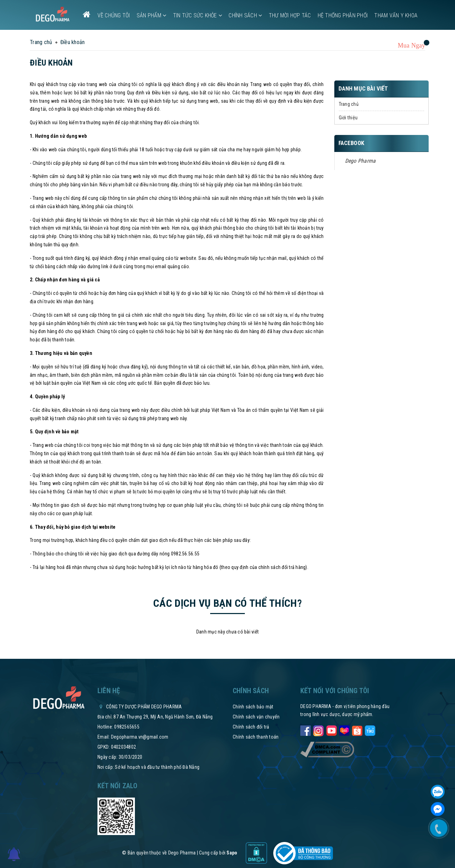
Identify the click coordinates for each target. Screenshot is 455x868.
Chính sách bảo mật (253, 707)
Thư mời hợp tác (290, 15)
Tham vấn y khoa (396, 15)
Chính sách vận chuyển (256, 717)
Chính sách (245, 15)
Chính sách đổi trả (251, 727)
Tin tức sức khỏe (198, 15)
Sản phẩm (152, 15)
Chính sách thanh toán (256, 737)
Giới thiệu (348, 118)
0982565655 (127, 727)
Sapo (232, 853)
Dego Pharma (360, 161)
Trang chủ (349, 104)
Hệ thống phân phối (343, 15)
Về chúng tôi (114, 15)
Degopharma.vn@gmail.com (140, 737)
